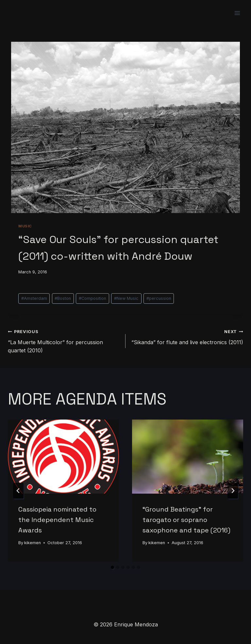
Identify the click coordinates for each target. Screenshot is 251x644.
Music (25, 226)
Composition (92, 298)
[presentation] (63, 457)
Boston (63, 298)
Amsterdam (34, 298)
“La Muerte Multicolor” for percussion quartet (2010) (64, 340)
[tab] (112, 567)
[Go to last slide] (18, 491)
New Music (126, 298)
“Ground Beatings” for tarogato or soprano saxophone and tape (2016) (186, 520)
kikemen (33, 543)
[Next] (233, 491)
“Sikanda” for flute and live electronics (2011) (187, 336)
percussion (159, 298)
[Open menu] (237, 13)
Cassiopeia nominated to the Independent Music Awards (57, 520)
